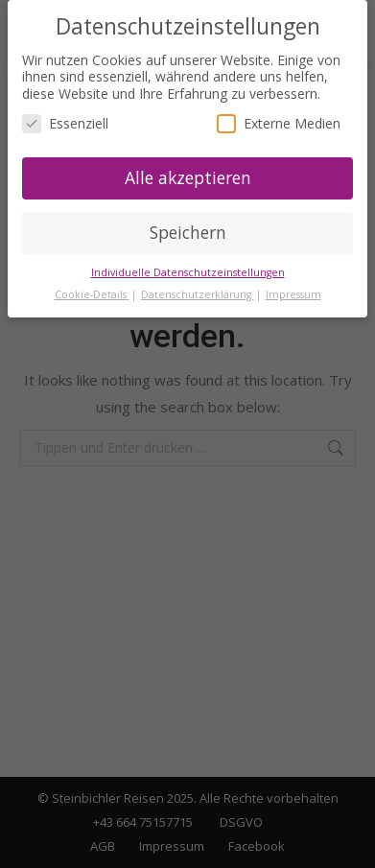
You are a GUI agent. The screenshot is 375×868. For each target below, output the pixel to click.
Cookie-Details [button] (92, 294)
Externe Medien (279, 123)
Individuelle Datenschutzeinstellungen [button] (188, 272)
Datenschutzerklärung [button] (198, 294)
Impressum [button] (293, 294)
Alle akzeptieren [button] (188, 177)
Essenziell (65, 123)
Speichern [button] (188, 232)
